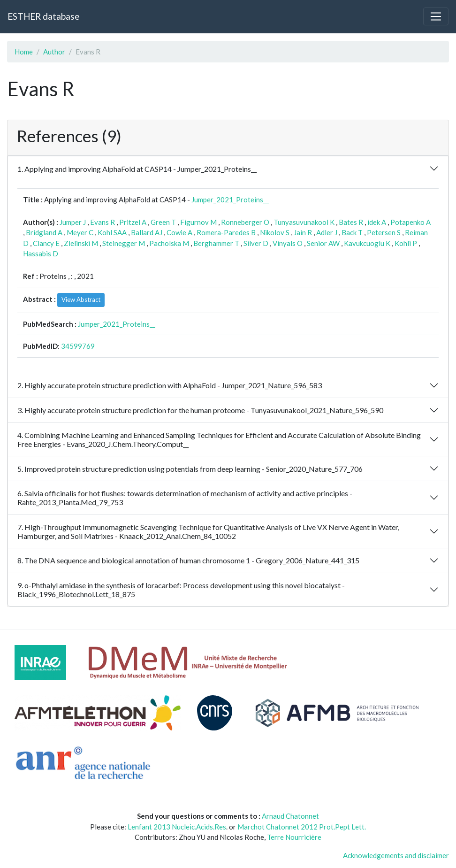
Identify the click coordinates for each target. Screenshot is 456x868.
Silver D (256, 243)
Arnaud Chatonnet (290, 816)
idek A (377, 222)
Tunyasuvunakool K (304, 222)
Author (54, 52)
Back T (352, 232)
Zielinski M (81, 243)
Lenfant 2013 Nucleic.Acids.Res (177, 827)
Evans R (103, 222)
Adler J (327, 232)
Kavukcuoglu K (367, 243)
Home (24, 52)
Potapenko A (410, 222)
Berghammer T (216, 243)
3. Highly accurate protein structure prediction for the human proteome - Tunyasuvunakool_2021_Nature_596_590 (200, 410)
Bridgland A (44, 232)
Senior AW (323, 243)
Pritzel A (133, 222)
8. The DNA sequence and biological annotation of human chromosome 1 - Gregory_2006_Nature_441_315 (188, 560)
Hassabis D (41, 253)
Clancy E (46, 243)
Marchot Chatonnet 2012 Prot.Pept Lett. (302, 827)
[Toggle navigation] (436, 16)
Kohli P (406, 243)
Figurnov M (198, 222)
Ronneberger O (245, 222)
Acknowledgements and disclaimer (396, 855)
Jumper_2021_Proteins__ (230, 200)
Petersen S (384, 232)
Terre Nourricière (294, 837)
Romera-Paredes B (226, 232)
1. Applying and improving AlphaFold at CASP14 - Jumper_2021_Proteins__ (137, 169)
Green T (163, 222)
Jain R (303, 232)
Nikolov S (275, 232)
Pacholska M (169, 243)
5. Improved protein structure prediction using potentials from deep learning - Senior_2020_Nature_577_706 (190, 469)
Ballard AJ (147, 232)
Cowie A (179, 232)
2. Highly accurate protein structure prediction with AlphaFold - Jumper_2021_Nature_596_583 (170, 385)
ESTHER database (43, 16)
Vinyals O (288, 243)
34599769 (78, 346)
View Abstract (81, 300)
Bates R (351, 222)
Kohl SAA (112, 232)
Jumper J (73, 222)
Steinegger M (124, 243)
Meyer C (80, 232)
